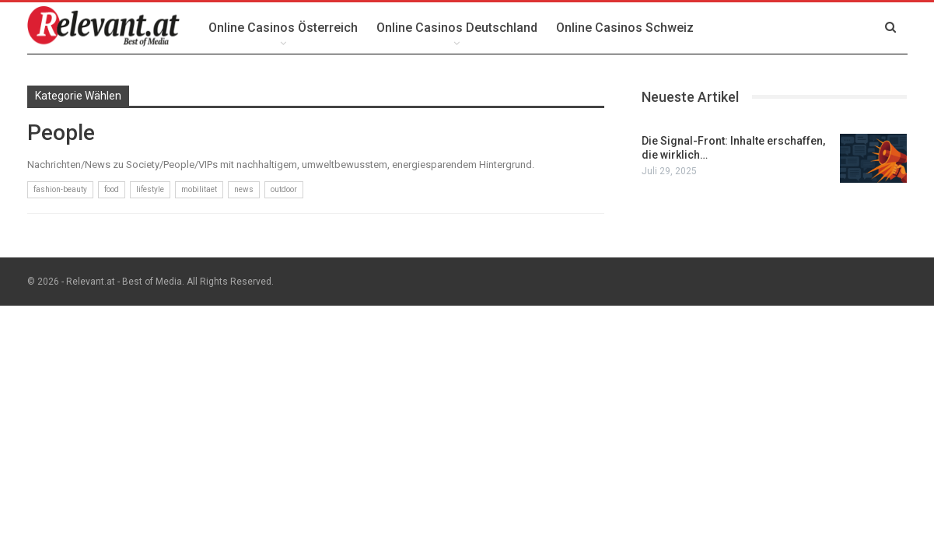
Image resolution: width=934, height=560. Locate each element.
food (112, 189)
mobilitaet (199, 189)
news (244, 189)
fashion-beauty (60, 189)
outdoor (284, 189)
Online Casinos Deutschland (457, 28)
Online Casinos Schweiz (625, 28)
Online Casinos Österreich (283, 28)
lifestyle (150, 189)
